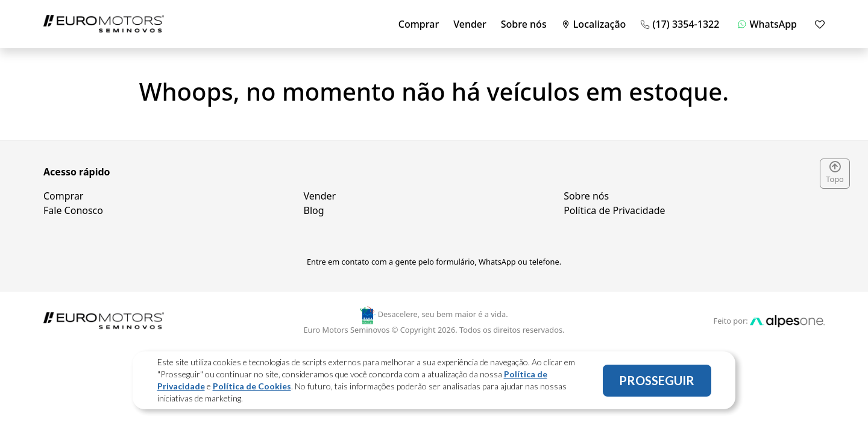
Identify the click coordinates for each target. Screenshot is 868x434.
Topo (835, 173)
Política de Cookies (252, 388)
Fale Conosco (73, 210)
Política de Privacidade (614, 210)
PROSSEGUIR (657, 382)
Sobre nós (524, 24)
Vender (470, 24)
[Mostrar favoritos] (820, 24)
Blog (314, 210)
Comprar (419, 24)
